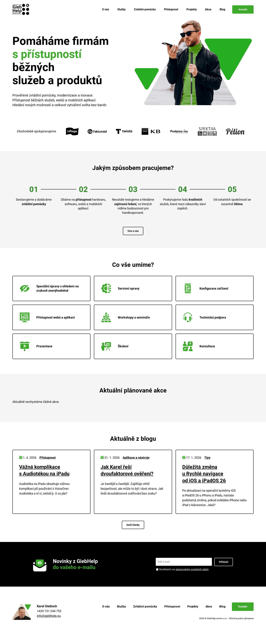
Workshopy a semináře (127, 322)
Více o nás (133, 231)
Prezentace (37, 353)
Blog (222, 9)
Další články (133, 533)
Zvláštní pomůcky (145, 9)
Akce (208, 9)
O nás (106, 9)
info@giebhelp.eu (49, 624)
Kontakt (243, 9)
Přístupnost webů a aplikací (48, 322)
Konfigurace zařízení (207, 290)
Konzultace (200, 353)
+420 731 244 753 (49, 619)
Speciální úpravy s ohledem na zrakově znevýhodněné (50, 290)
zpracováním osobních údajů (192, 577)
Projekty (192, 9)
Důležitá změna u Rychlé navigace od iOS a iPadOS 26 (204, 482)
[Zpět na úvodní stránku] (22, 9)
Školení (116, 353)
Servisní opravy (121, 290)
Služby (121, 9)
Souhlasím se (184, 578)
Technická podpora (206, 322)
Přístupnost (171, 9)
